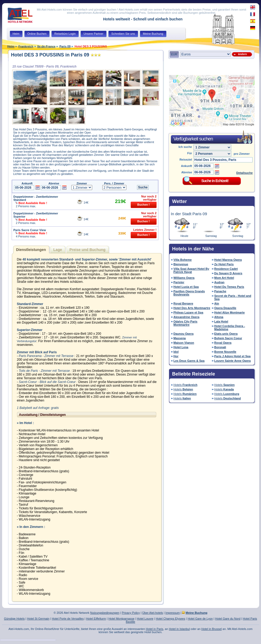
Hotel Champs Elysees (171, 619)
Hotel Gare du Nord (228, 619)
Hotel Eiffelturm (96, 619)
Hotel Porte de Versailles (68, 619)
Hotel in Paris (155, 629)
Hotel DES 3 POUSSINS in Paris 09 (50, 55)
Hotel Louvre (145, 619)
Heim (11, 46)
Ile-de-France (46, 46)
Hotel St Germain (38, 619)
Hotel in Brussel (212, 629)
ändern (242, 54)
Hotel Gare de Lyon (200, 619)
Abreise (187, 172)
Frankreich (26, 46)
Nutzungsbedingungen (105, 613)
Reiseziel (186, 160)
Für (190, 153)
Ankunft (187, 166)
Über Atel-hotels (153, 613)
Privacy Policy (131, 613)
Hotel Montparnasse (121, 619)
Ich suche (185, 147)
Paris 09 (65, 46)
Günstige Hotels (14, 619)
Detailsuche (245, 173)
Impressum (172, 613)
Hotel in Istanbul (179, 629)
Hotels (186, 385)
